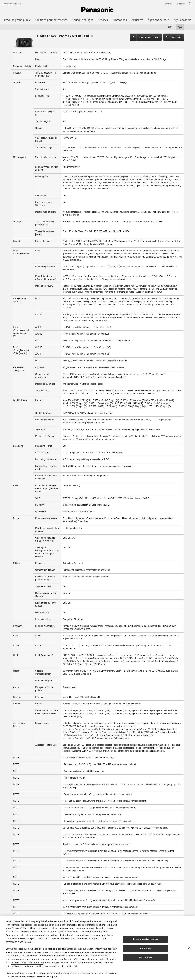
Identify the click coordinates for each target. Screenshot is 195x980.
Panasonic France (12, 4)
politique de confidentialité (66, 966)
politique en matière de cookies (27, 966)
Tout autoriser (145, 957)
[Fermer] (189, 948)
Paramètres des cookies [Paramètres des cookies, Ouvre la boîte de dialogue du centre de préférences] (145, 939)
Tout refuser (145, 948)
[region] (97, 948)
